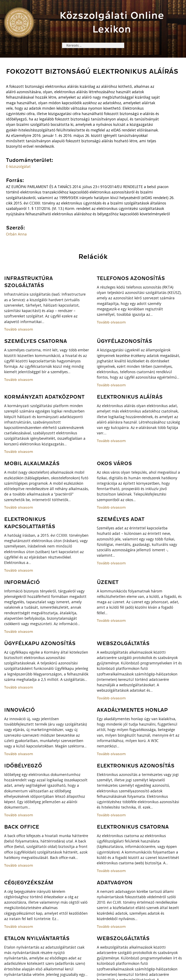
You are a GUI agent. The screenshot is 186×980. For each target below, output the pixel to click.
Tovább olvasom (19, 330)
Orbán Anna (16, 234)
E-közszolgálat (18, 167)
